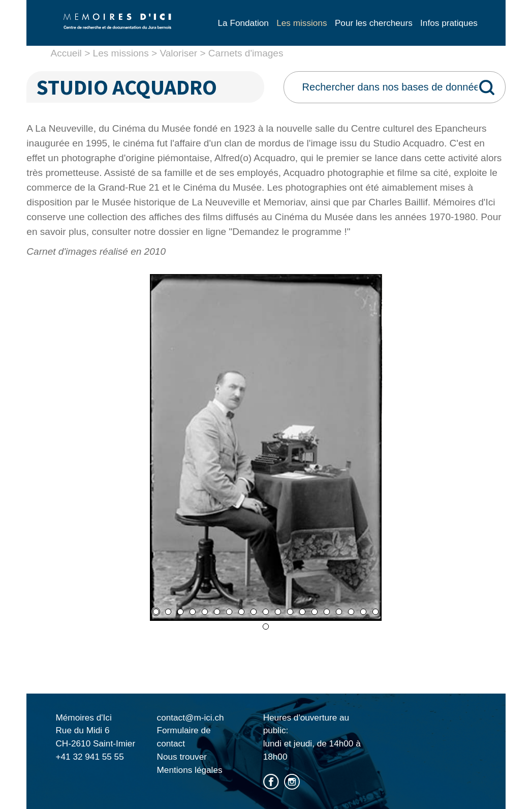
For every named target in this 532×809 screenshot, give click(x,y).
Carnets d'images (246, 53)
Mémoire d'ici (117, 29)
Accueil (66, 53)
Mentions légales (190, 770)
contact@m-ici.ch (191, 717)
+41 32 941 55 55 (89, 757)
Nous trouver (182, 757)
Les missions (121, 53)
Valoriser (178, 53)
